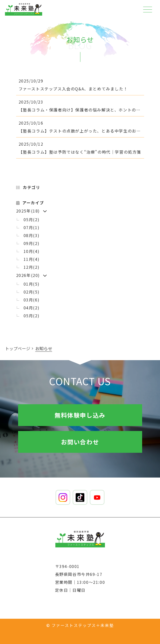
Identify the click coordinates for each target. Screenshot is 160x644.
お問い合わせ (80, 442)
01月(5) (32, 284)
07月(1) (32, 227)
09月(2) (32, 243)
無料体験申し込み (80, 415)
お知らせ (44, 348)
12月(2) (32, 267)
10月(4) (32, 251)
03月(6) (32, 300)
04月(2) (32, 308)
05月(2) (32, 219)
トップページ (18, 348)
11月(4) (32, 259)
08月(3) (32, 235)
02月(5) (32, 292)
